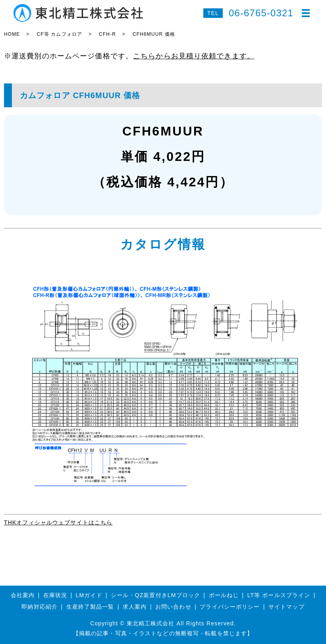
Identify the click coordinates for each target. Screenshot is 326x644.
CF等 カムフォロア (59, 34)
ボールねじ (224, 595)
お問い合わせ (173, 607)
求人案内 (135, 607)
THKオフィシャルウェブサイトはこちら (58, 522)
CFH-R (107, 34)
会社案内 (23, 595)
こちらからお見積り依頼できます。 (194, 56)
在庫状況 (55, 595)
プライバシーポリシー (230, 607)
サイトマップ (286, 607)
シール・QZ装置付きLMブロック (155, 595)
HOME (12, 34)
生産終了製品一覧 (90, 607)
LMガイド (89, 595)
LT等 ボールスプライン (279, 595)
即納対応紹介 (40, 607)
